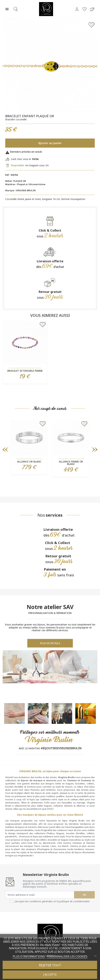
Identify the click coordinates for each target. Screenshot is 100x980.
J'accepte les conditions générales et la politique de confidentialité (52, 901)
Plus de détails (50, 643)
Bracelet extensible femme (25, 371)
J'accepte (50, 975)
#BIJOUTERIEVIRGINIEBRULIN (61, 748)
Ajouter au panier (50, 143)
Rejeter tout (50, 965)
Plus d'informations (29, 956)
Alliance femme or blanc (71, 463)
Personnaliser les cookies (67, 956)
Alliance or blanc (29, 462)
